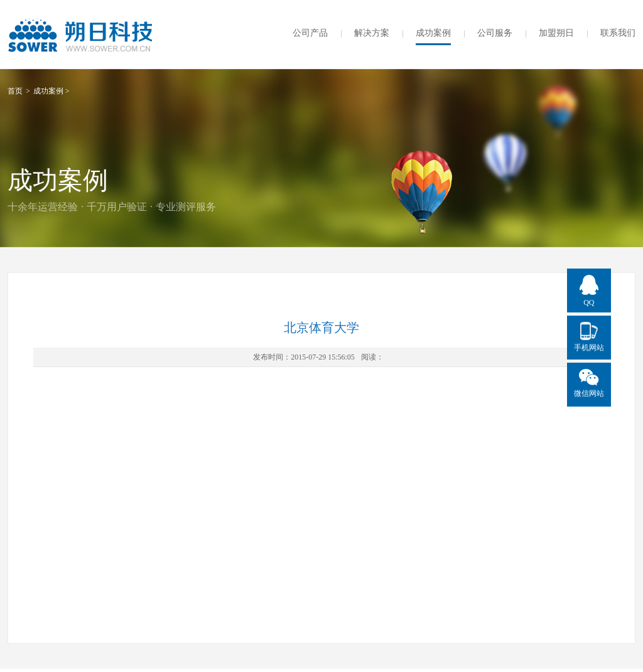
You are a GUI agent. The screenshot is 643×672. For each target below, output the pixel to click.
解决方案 (372, 33)
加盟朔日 (556, 33)
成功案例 (433, 33)
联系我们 (618, 33)
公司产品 (310, 33)
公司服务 (495, 33)
